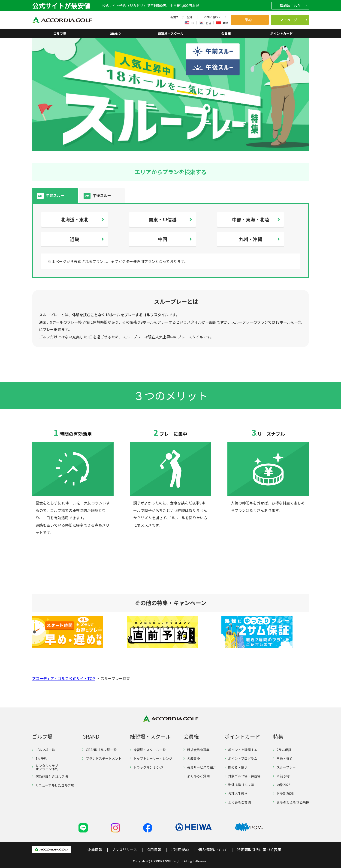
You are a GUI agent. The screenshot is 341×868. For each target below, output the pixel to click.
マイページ (293, 20)
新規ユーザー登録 (183, 17)
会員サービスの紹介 (200, 767)
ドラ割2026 (283, 793)
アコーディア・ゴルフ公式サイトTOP (63, 678)
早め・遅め (283, 758)
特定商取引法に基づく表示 (259, 850)
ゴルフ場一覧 (44, 750)
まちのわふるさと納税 (291, 802)
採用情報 (154, 850)
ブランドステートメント (102, 758)
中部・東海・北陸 (250, 219)
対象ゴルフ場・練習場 (243, 776)
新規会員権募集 (197, 750)
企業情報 (95, 850)
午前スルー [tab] (50, 196)
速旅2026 (282, 785)
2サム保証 (282, 750)
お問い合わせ (215, 17)
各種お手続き (236, 793)
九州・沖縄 (250, 239)
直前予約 (281, 776)
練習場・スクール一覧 (148, 750)
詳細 (293, 6)
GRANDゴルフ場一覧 (100, 750)
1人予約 (40, 758)
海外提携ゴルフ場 (239, 785)
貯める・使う (236, 767)
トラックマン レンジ (147, 767)
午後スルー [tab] (97, 196)
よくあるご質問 (197, 776)
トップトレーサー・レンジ (151, 758)
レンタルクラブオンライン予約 (45, 767)
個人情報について (213, 850)
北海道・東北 (75, 219)
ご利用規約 (180, 850)
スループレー (284, 767)
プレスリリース (124, 850)
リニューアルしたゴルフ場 (53, 785)
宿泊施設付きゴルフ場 (50, 776)
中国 (163, 239)
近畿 (75, 239)
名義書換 (192, 758)
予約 (256, 20)
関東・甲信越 (163, 219)
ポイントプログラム (241, 758)
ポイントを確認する (241, 750)
